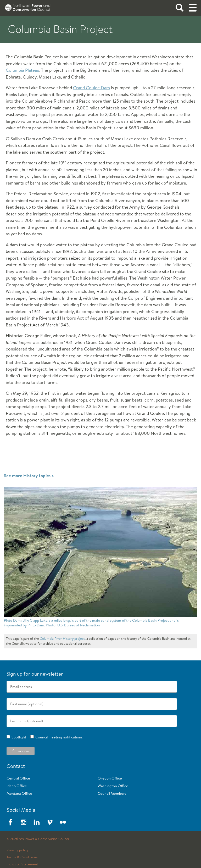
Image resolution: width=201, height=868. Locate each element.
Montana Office (19, 793)
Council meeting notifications (58, 737)
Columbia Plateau (23, 70)
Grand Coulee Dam (91, 88)
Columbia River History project (62, 638)
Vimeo (50, 822)
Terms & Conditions (22, 857)
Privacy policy (18, 850)
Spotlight (18, 737)
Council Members (112, 793)
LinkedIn (37, 822)
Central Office (18, 778)
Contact (16, 766)
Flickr (63, 822)
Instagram (24, 822)
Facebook (10, 822)
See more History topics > (29, 475)
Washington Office (113, 786)
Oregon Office (110, 778)
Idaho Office (17, 786)
